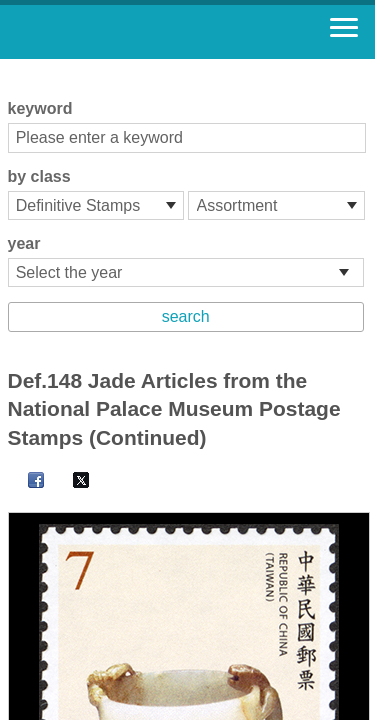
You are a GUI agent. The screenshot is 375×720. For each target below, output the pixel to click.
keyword (40, 108)
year (24, 243)
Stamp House (125, 32)
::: (14, 67)
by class (39, 176)
